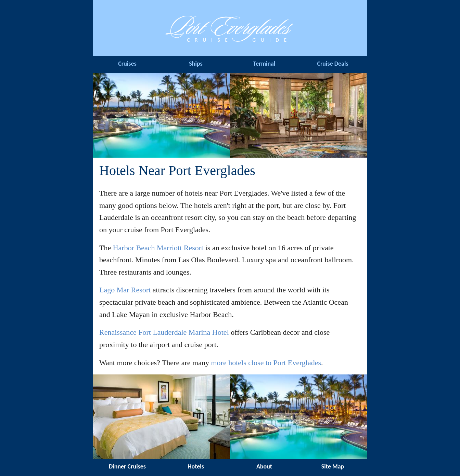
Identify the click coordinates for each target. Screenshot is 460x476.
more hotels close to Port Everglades (266, 363)
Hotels (196, 466)
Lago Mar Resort (125, 290)
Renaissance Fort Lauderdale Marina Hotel (164, 332)
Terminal (264, 64)
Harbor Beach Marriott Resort (158, 248)
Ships (196, 64)
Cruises (127, 64)
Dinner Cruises (127, 466)
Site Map (333, 466)
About (264, 466)
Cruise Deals (333, 64)
